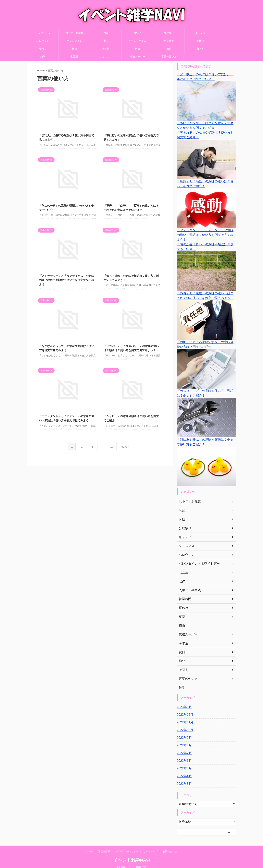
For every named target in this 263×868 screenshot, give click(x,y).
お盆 (106, 33)
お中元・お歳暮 (74, 33)
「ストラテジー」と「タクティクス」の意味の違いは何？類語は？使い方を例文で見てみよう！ (67, 280)
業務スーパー (137, 57)
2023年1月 (183, 702)
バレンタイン (74, 41)
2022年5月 (183, 764)
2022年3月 (183, 779)
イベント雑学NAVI (132, 855)
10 (111, 445)
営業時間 (169, 41)
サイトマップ (151, 847)
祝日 (137, 49)
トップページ (43, 33)
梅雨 (74, 49)
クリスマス (106, 57)
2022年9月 (183, 733)
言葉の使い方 (169, 57)
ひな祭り (169, 33)
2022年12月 (184, 710)
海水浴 (106, 49)
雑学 (43, 57)
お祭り (137, 33)
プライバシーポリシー (127, 847)
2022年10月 (184, 725)
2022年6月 (183, 756)
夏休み (200, 41)
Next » (122, 445)
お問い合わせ (170, 847)
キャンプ (200, 33)
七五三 (74, 57)
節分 (169, 49)
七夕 (106, 41)
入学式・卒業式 (137, 41)
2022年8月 (183, 741)
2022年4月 (183, 771)
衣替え (200, 49)
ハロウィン (43, 41)
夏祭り (43, 49)
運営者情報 (104, 847)
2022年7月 (183, 748)
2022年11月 (184, 718)
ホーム (90, 847)
